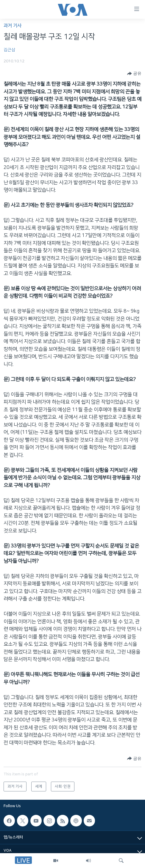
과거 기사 (13, 26)
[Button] (134, 74)
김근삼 (9, 50)
